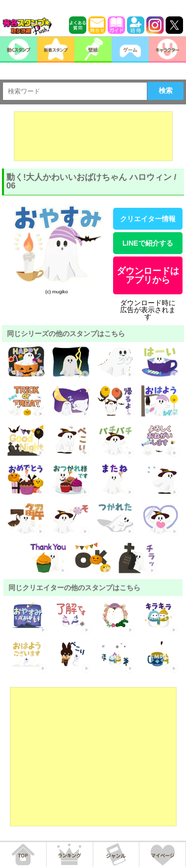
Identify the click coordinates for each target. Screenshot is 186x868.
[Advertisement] (93, 136)
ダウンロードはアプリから (148, 275)
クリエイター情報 (148, 219)
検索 (166, 90)
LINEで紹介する (148, 243)
